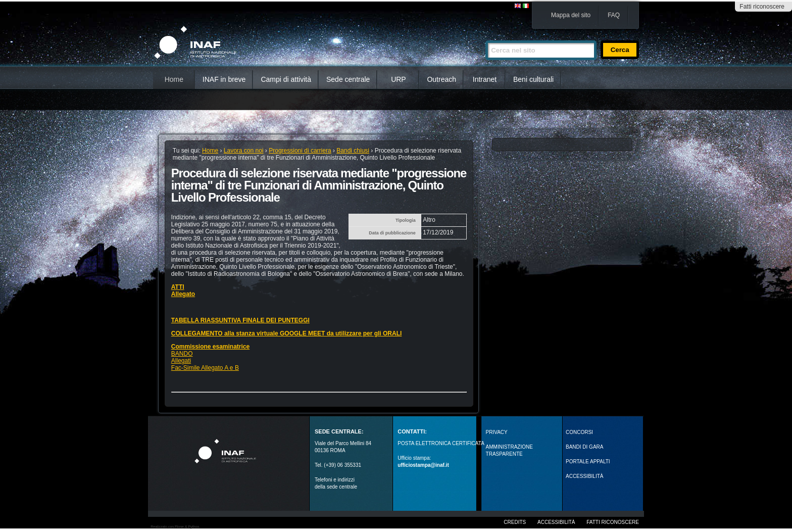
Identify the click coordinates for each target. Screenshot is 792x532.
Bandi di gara (584, 447)
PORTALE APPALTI (588, 462)
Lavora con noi (244, 151)
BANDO (182, 354)
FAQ (614, 15)
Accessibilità (556, 522)
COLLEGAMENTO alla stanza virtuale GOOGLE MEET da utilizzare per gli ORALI (287, 333)
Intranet (485, 79)
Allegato (183, 294)
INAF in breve (224, 79)
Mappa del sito (571, 15)
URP (399, 79)
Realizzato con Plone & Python (175, 527)
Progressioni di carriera (300, 151)
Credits (515, 522)
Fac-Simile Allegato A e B (205, 368)
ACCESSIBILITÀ (584, 476)
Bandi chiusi (353, 151)
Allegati (181, 361)
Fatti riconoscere (762, 7)
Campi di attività (286, 79)
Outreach (441, 79)
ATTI (178, 287)
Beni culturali (533, 79)
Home (174, 79)
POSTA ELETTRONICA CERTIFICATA (441, 443)
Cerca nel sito (485, 36)
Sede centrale (348, 79)
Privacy (497, 432)
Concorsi (579, 432)
